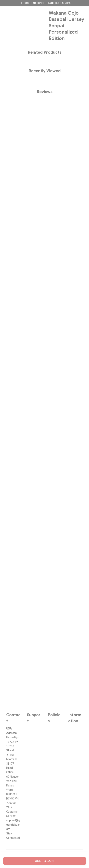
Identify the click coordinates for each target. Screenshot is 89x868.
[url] (13, 825)
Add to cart (45, 861)
